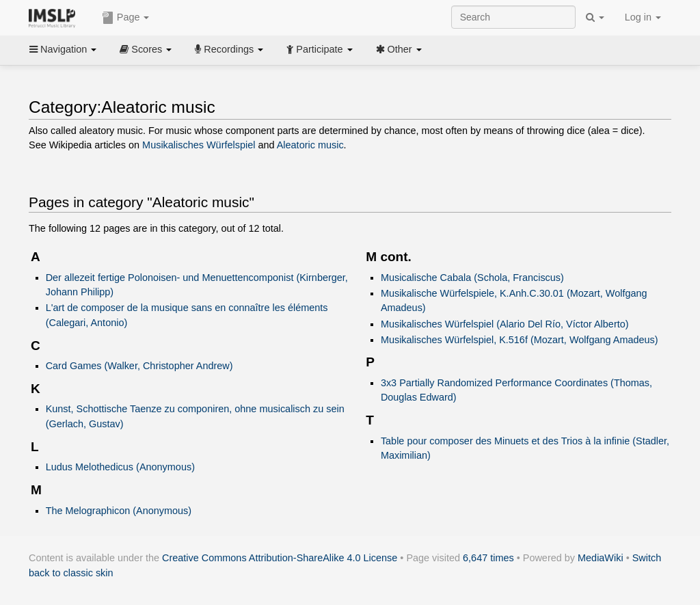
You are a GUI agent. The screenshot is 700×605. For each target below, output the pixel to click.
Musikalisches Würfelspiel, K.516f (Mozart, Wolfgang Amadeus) (520, 340)
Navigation (63, 49)
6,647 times (488, 558)
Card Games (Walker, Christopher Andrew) (139, 366)
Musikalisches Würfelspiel (199, 145)
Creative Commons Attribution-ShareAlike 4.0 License (280, 558)
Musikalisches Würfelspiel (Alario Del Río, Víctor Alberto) (505, 324)
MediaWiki (601, 558)
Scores (146, 49)
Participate (319, 49)
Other (399, 49)
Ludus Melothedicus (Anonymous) (120, 467)
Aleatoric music (310, 145)
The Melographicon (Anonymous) (119, 511)
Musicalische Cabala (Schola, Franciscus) (472, 278)
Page (126, 18)
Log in (643, 17)
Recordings (229, 49)
